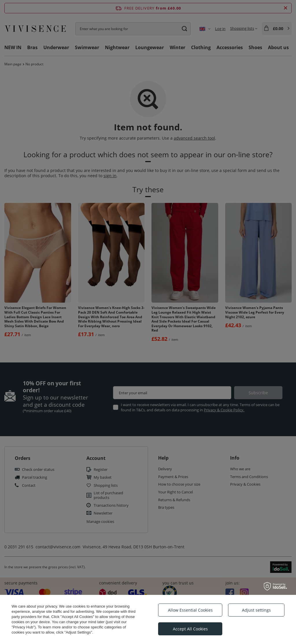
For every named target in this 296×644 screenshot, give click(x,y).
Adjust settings (256, 610)
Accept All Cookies (190, 629)
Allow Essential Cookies (190, 610)
